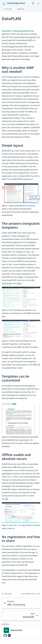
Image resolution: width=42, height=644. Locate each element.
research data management (25, 37)
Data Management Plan (24, 31)
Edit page (7, 594)
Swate (19, 283)
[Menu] (38, 3)
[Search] (33, 3)
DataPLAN (6, 31)
